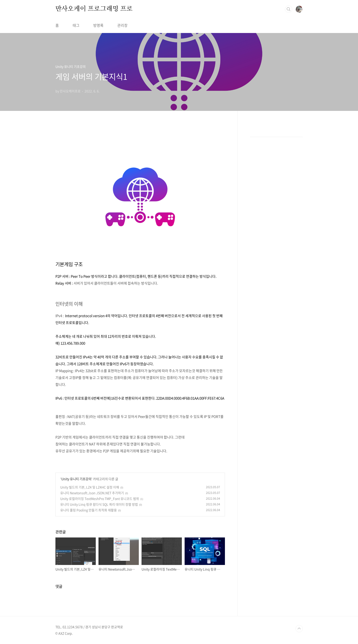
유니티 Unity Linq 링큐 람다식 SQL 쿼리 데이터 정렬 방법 (99, 504)
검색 (289, 9)
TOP (299, 629)
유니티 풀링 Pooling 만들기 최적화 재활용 (89, 510)
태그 (76, 25)
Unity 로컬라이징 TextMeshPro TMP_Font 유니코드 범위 (100, 499)
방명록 (98, 25)
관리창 (122, 25)
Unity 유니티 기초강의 (76, 479)
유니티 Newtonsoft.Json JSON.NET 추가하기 (92, 493)
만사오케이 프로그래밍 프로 (94, 9)
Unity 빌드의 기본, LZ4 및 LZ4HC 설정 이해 (90, 487)
